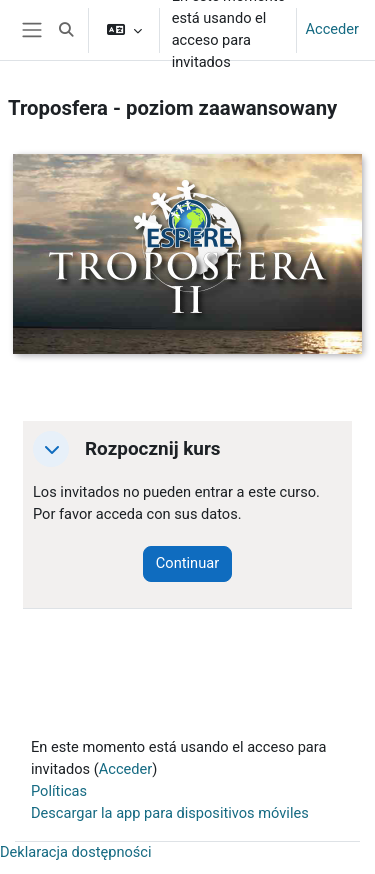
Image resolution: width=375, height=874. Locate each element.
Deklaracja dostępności (76, 852)
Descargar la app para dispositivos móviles (170, 813)
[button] (66, 30)
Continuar (187, 563)
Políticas (59, 791)
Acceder (332, 29)
